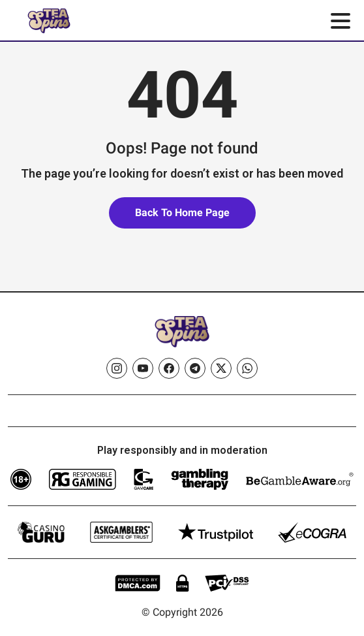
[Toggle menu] (341, 21)
